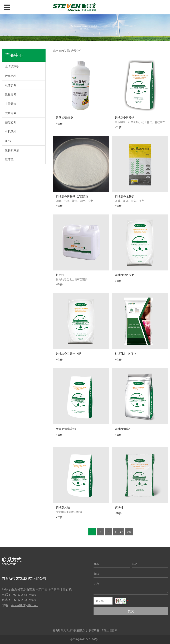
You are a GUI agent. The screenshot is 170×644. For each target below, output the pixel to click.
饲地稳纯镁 (63, 507)
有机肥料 (11, 132)
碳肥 (8, 141)
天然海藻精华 (64, 118)
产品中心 (76, 51)
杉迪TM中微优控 (126, 354)
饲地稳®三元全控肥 (68, 354)
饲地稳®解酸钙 (125, 118)
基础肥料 (11, 122)
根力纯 (60, 275)
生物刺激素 (12, 150)
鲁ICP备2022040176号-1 (85, 639)
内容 (96, 584)
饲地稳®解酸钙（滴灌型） (73, 196)
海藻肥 (9, 159)
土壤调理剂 (12, 66)
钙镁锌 (119, 507)
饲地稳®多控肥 (125, 275)
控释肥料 (11, 76)
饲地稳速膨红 (123, 429)
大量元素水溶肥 (66, 429)
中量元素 (11, 104)
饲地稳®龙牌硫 (125, 196)
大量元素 (11, 113)
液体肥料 (11, 85)
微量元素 (11, 94)
